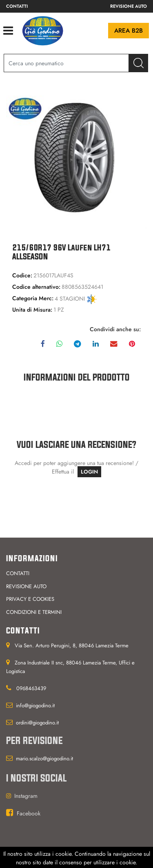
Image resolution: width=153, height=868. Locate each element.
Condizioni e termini (34, 612)
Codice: (22, 275)
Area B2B (129, 31)
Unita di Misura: (32, 310)
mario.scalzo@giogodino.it (44, 758)
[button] (139, 63)
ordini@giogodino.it (37, 723)
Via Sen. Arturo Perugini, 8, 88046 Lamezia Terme (72, 645)
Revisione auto (129, 6)
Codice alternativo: (36, 287)
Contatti (17, 6)
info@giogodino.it (35, 705)
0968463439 (31, 688)
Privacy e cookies (30, 599)
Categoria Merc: (33, 298)
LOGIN (89, 472)
